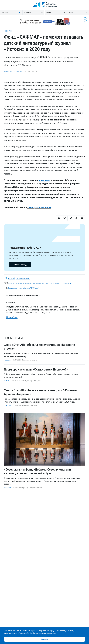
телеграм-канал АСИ (39, 208)
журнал (12, 283)
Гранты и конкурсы (30, 360)
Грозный (12, 278)
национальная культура (42, 283)
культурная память (23, 283)
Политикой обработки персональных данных (38, 633)
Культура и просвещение (14, 71)
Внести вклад (20, 265)
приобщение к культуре (62, 283)
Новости (8, 31)
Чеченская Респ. (23, 278)
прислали (45, 180)
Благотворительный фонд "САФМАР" (24, 288)
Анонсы (7, 381)
